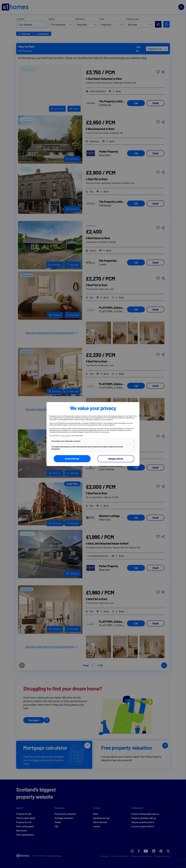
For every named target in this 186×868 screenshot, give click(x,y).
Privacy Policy (65, 435)
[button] (93, 441)
